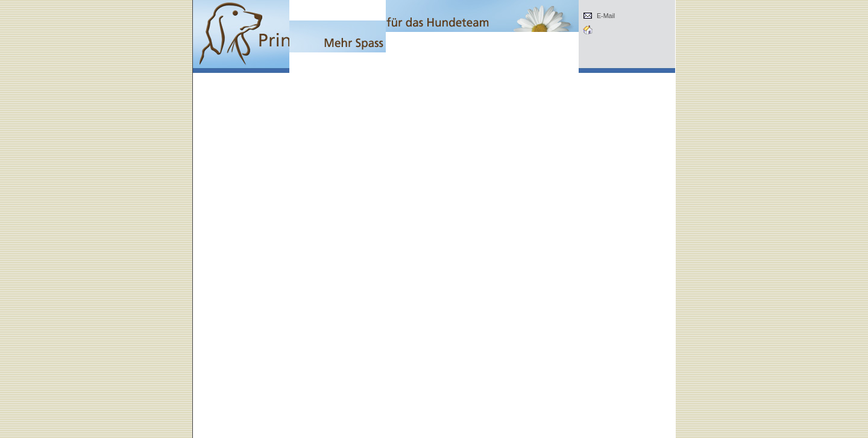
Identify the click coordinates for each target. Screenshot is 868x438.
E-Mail (606, 16)
